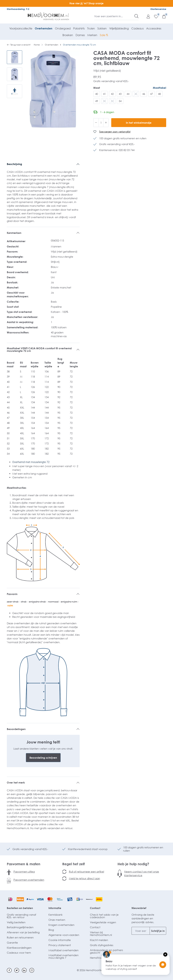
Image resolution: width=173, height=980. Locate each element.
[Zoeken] (136, 16)
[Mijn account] (147, 16)
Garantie (12, 943)
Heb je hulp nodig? (133, 864)
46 (144, 94)
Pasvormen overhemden (29, 880)
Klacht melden (99, 940)
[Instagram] (32, 970)
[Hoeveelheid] (101, 123)
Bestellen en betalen (20, 908)
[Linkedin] (24, 970)
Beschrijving (14, 164)
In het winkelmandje (139, 123)
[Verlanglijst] (154, 16)
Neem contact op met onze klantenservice (142, 873)
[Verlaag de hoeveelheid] (96, 123)
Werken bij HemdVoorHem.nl (101, 934)
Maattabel (160, 88)
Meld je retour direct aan (84, 878)
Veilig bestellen (16, 922)
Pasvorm (12, 594)
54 (120, 101)
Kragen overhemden (61, 925)
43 (120, 94)
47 (152, 94)
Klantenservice (158, 9)
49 (97, 101)
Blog (51, 930)
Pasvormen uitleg (24, 872)
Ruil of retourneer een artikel (86, 872)
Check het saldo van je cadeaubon (104, 916)
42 (112, 94)
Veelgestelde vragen (103, 922)
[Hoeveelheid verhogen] (106, 123)
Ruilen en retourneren (20, 937)
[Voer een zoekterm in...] (114, 16)
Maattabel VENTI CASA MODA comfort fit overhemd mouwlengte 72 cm (39, 350)
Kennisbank (56, 915)
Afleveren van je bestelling (23, 932)
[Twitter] (17, 970)
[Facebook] (9, 970)
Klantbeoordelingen (19, 948)
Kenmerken (14, 233)
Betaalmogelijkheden (20, 927)
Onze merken (57, 920)
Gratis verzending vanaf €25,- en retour (21, 916)
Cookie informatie (60, 940)
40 (97, 94)
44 (128, 94)
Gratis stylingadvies (102, 945)
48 (159, 94)
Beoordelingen (16, 729)
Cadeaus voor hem (19, 953)
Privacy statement (60, 945)
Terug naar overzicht (19, 45)
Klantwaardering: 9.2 (18, 9)
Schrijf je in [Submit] (158, 931)
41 (104, 94)
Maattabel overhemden (63, 950)
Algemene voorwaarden (64, 935)
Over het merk (16, 782)
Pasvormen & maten (24, 864)
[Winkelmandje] (162, 16)
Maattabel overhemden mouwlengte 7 (63, 956)
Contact (95, 908)
